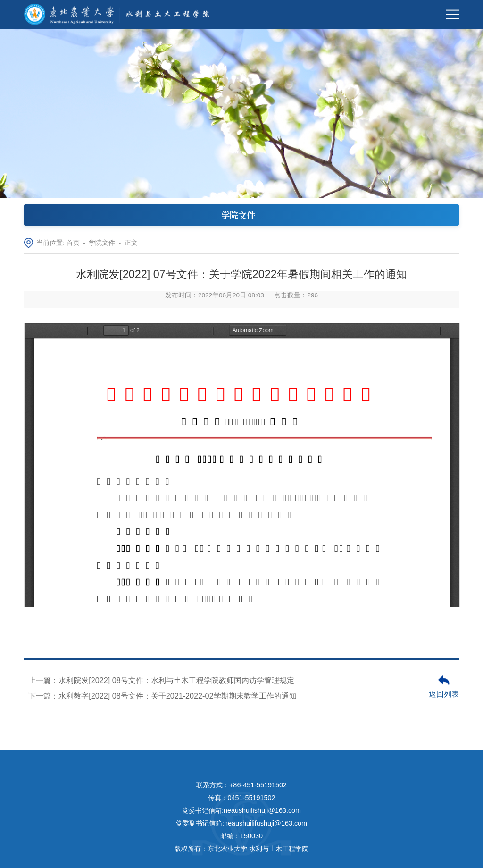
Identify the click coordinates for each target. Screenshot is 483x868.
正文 (131, 243)
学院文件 (102, 243)
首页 (73, 243)
